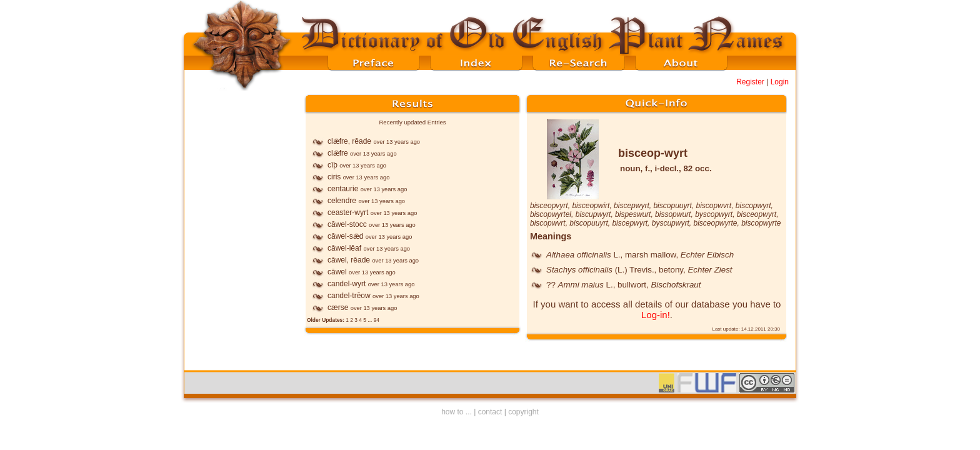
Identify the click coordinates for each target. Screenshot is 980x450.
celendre (342, 201)
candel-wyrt (347, 284)
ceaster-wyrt (348, 212)
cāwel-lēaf (344, 248)
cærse (338, 307)
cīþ (332, 165)
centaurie (343, 189)
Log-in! (656, 315)
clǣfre (338, 153)
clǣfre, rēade (349, 141)
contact (490, 412)
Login (780, 82)
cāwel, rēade (349, 260)
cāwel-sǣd (345, 236)
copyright (523, 412)
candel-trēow (349, 296)
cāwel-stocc (347, 224)
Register (750, 82)
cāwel (337, 272)
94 (377, 320)
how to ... (457, 412)
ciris (334, 177)
